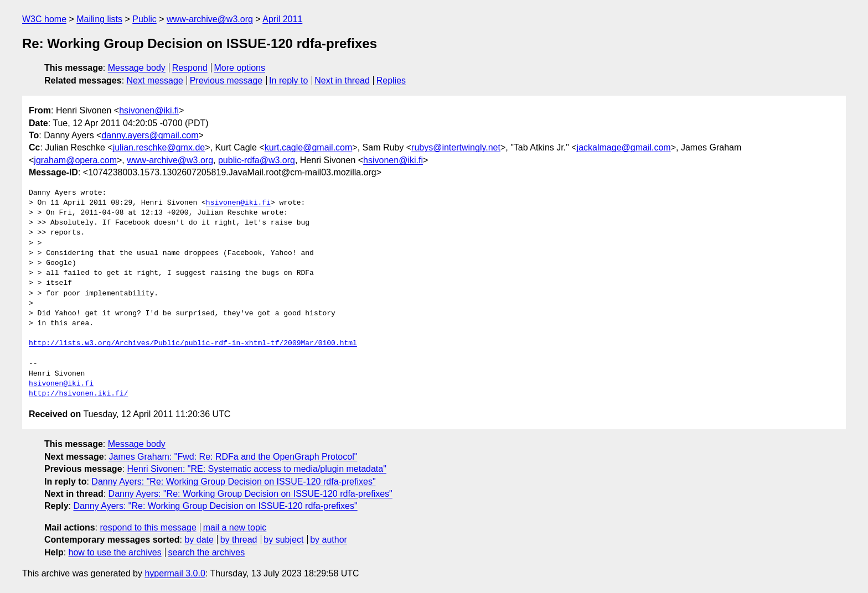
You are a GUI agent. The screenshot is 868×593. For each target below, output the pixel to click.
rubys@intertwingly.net (456, 147)
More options (240, 68)
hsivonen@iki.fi (149, 110)
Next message (155, 80)
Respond (190, 68)
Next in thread (342, 80)
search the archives (207, 552)
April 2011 (282, 19)
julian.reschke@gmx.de (159, 147)
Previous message (226, 80)
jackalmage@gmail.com (624, 147)
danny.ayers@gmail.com (150, 135)
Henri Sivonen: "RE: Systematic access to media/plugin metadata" (256, 469)
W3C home (44, 19)
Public (144, 19)
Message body (137, 68)
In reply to (288, 80)
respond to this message (148, 527)
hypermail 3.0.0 (175, 573)
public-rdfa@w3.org (257, 160)
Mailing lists (99, 19)
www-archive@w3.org (210, 19)
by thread (239, 540)
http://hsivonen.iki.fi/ (78, 394)
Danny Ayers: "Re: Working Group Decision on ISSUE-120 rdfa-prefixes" (233, 482)
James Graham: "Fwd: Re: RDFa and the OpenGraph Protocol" (233, 457)
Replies (391, 80)
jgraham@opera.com (75, 160)
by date (199, 540)
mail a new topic (235, 527)
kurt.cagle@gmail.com (309, 147)
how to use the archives (115, 552)
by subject (283, 540)
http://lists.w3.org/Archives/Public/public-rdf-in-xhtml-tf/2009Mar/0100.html (193, 344)
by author (329, 540)
